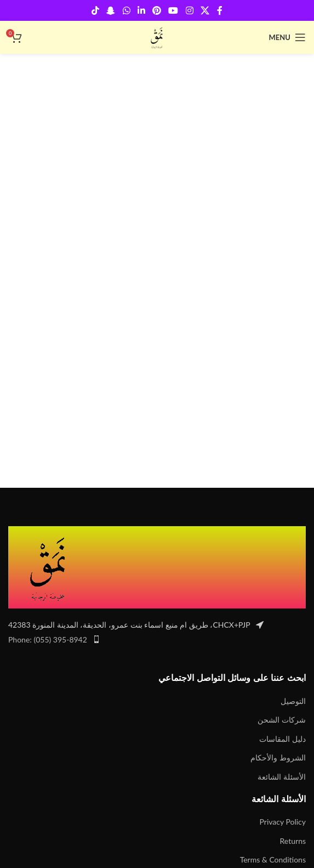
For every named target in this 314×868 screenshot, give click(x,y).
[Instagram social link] (189, 10)
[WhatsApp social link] (126, 10)
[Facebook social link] (220, 10)
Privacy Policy (283, 822)
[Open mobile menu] (287, 37)
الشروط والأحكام (278, 757)
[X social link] (205, 10)
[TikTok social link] (95, 10)
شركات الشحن (282, 720)
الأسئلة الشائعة (282, 777)
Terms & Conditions (273, 859)
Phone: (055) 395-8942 (48, 639)
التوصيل (293, 701)
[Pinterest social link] (157, 10)
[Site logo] (157, 36)
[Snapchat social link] (111, 10)
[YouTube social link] (173, 10)
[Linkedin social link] (141, 10)
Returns (293, 841)
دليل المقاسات (282, 739)
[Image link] (49, 567)
